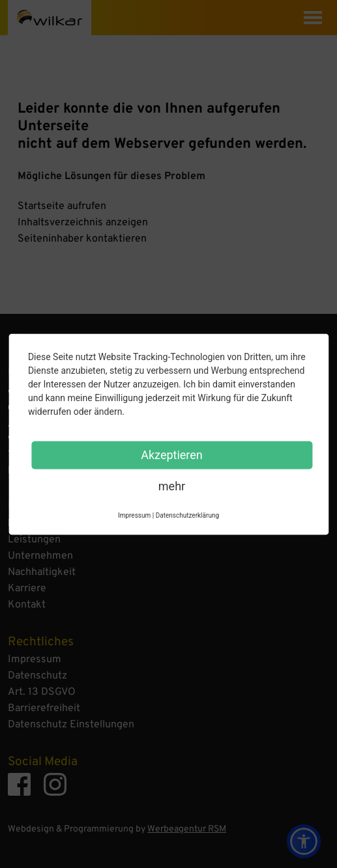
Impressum (35, 660)
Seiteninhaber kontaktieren (82, 239)
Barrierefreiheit (44, 708)
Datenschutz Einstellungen (71, 725)
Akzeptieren (172, 454)
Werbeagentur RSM (187, 829)
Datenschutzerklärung (187, 515)
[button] (304, 841)
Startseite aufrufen (62, 206)
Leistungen (34, 540)
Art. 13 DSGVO (42, 692)
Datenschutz (37, 676)
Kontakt (27, 605)
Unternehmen (40, 556)
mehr (172, 485)
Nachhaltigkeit (42, 572)
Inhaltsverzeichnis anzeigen (83, 223)
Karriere (27, 589)
